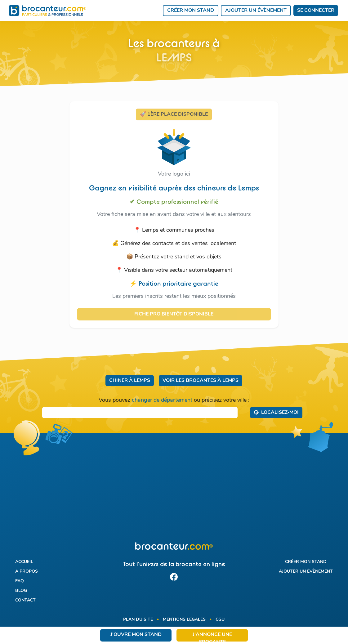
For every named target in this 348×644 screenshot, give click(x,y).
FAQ (20, 581)
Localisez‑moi (276, 412)
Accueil (24, 562)
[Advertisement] (174, 491)
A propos (27, 572)
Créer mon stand (191, 11)
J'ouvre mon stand (136, 635)
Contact (25, 600)
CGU (220, 620)
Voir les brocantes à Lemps (201, 381)
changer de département (162, 400)
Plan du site (138, 620)
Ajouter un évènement (256, 11)
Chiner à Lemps (130, 381)
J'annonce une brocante (212, 637)
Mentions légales (184, 620)
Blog (21, 591)
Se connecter (316, 11)
